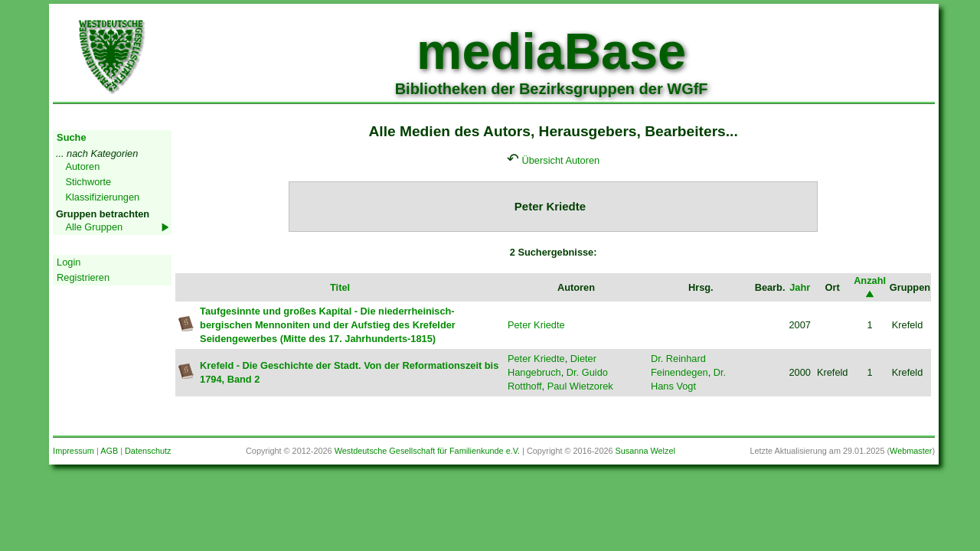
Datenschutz (148, 451)
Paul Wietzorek (580, 386)
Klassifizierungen (102, 197)
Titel (340, 287)
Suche (71, 137)
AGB (109, 451)
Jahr (800, 287)
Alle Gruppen (94, 227)
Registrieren (83, 277)
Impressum (73, 451)
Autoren (82, 166)
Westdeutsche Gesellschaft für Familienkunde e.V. (427, 451)
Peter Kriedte (536, 325)
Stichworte (88, 182)
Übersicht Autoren (561, 160)
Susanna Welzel (645, 451)
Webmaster (911, 451)
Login (69, 262)
